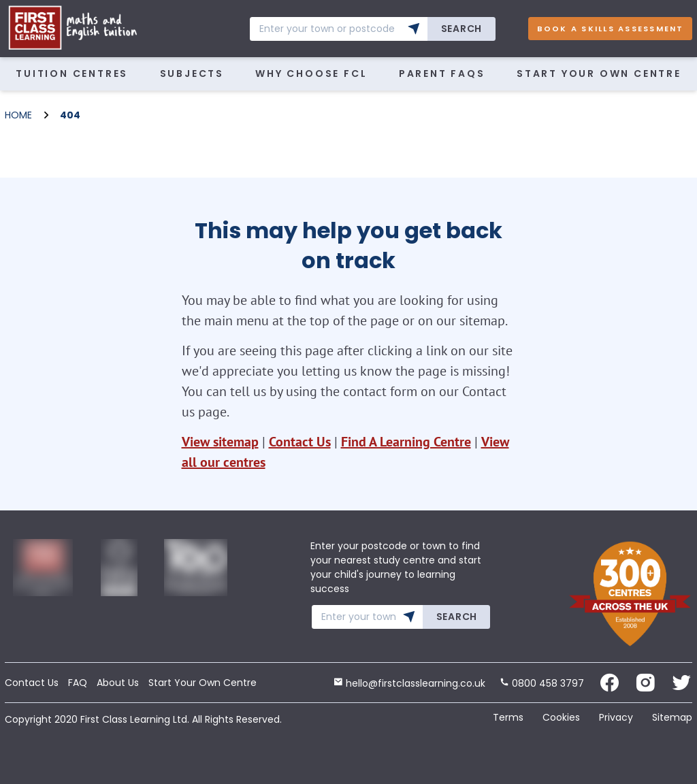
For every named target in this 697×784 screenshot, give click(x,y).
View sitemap (220, 442)
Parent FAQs (442, 73)
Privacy (616, 717)
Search (461, 29)
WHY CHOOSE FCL (311, 73)
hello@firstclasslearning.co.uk (409, 683)
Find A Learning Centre (406, 442)
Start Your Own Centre (599, 73)
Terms (508, 717)
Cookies (561, 717)
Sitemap (672, 717)
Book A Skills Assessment (611, 29)
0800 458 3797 (542, 683)
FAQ (78, 683)
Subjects (192, 73)
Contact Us (300, 442)
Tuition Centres (72, 73)
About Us (118, 683)
